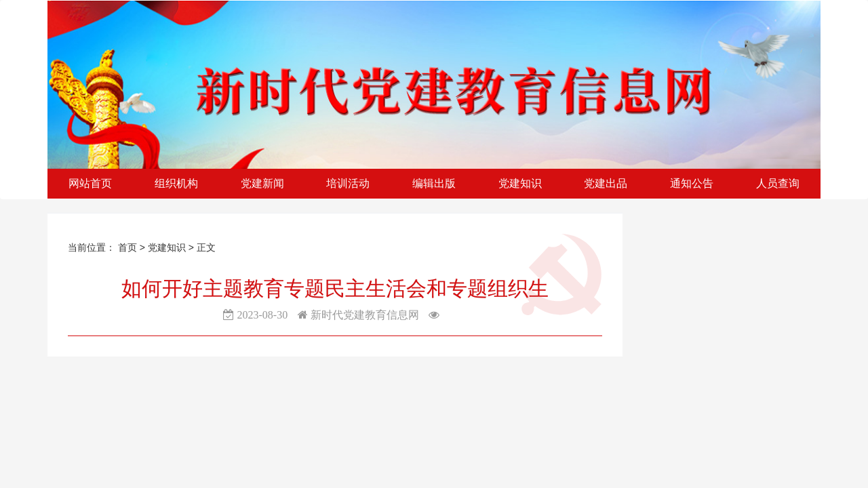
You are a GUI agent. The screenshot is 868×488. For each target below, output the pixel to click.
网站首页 (90, 183)
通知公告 (692, 183)
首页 (127, 247)
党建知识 (168, 247)
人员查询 (778, 183)
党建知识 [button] (520, 183)
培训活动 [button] (348, 183)
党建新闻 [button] (262, 183)
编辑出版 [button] (434, 183)
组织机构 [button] (176, 183)
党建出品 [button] (606, 183)
